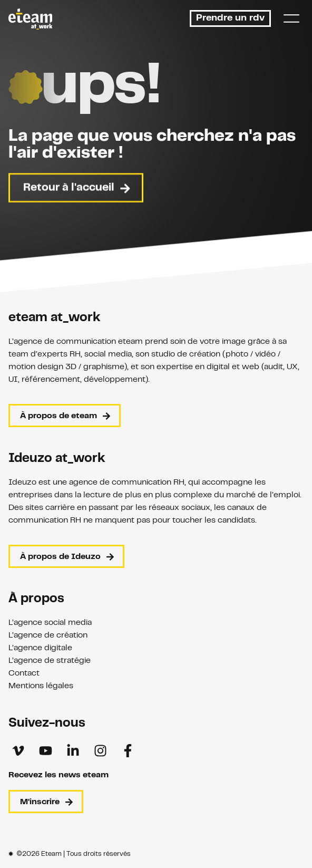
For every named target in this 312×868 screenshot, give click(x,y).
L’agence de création (48, 635)
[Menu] (291, 18)
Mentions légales (41, 686)
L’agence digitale (40, 648)
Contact (24, 673)
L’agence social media (50, 623)
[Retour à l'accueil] (30, 19)
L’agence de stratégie (50, 661)
